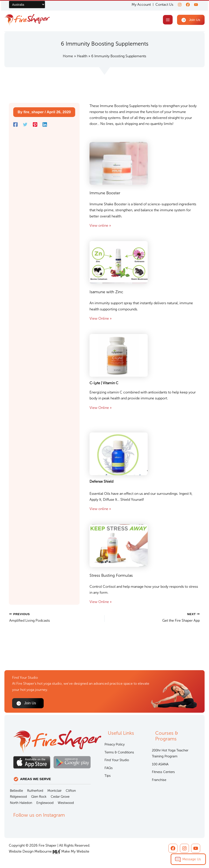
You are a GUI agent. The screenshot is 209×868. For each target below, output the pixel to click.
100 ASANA (160, 764)
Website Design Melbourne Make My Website (49, 851)
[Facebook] (187, 5)
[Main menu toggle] (167, 20)
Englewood (45, 803)
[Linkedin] (45, 125)
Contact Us (162, 5)
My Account (139, 5)
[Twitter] (25, 125)
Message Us (192, 859)
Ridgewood (18, 797)
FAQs (109, 768)
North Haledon (21, 803)
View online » (100, 226)
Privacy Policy (115, 744)
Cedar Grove (60, 797)
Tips (108, 776)
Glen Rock (39, 797)
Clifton (71, 791)
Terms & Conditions (119, 752)
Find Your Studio (117, 760)
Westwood (66, 803)
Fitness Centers (163, 772)
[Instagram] (177, 5)
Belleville (16, 791)
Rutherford (35, 791)
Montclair (54, 791)
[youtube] (196, 5)
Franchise (159, 780)
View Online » (101, 319)
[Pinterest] (35, 125)
